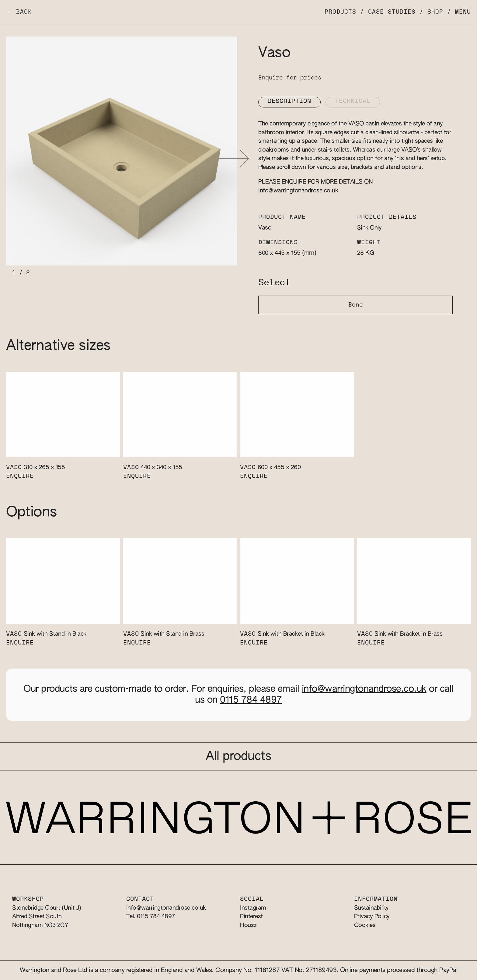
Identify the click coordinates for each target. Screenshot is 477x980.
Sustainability (371, 908)
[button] (234, 158)
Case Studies (392, 12)
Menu (463, 12)
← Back (19, 12)
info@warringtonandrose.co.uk (298, 191)
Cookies (365, 925)
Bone (356, 305)
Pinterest (251, 917)
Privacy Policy (372, 917)
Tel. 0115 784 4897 (151, 917)
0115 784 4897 (251, 700)
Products (340, 12)
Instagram (253, 908)
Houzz (248, 925)
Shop (435, 12)
